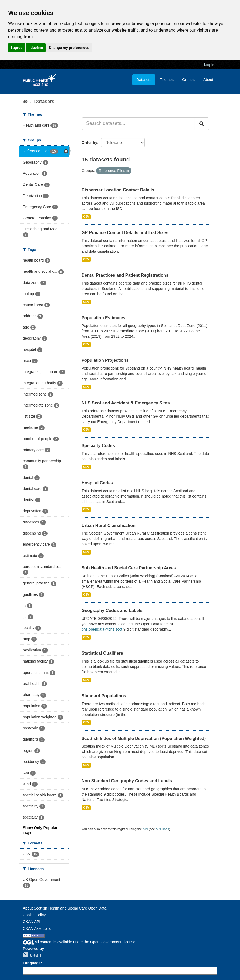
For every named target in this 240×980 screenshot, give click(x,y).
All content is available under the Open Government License (79, 942)
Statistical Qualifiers (102, 653)
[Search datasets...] (138, 124)
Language (32, 963)
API (145, 829)
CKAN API (32, 922)
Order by (89, 143)
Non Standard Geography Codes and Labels (127, 781)
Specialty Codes (98, 446)
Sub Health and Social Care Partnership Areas (129, 568)
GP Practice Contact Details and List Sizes (125, 233)
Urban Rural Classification (109, 526)
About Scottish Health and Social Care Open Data (65, 908)
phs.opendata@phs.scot (102, 629)
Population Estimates (104, 318)
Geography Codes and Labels (112, 611)
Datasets (144, 80)
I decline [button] (36, 48)
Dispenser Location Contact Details (118, 190)
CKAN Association (38, 928)
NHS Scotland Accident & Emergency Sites (126, 403)
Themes (167, 80)
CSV (86, 217)
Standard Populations (104, 696)
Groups (188, 80)
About (208, 80)
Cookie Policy (34, 915)
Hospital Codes (97, 483)
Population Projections (105, 360)
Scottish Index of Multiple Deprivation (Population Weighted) (144, 739)
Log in (209, 65)
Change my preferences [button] (69, 48)
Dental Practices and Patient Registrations (125, 275)
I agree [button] (17, 48)
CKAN (32, 955)
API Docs (163, 829)
